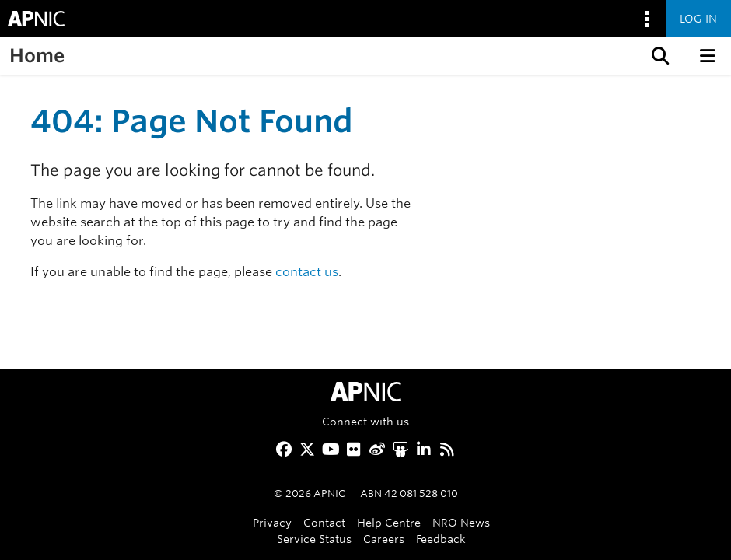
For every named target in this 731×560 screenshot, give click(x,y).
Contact (324, 522)
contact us (307, 272)
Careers (384, 539)
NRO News (461, 522)
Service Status (314, 539)
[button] (659, 56)
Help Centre (389, 522)
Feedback (441, 539)
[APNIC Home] (365, 392)
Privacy (272, 522)
